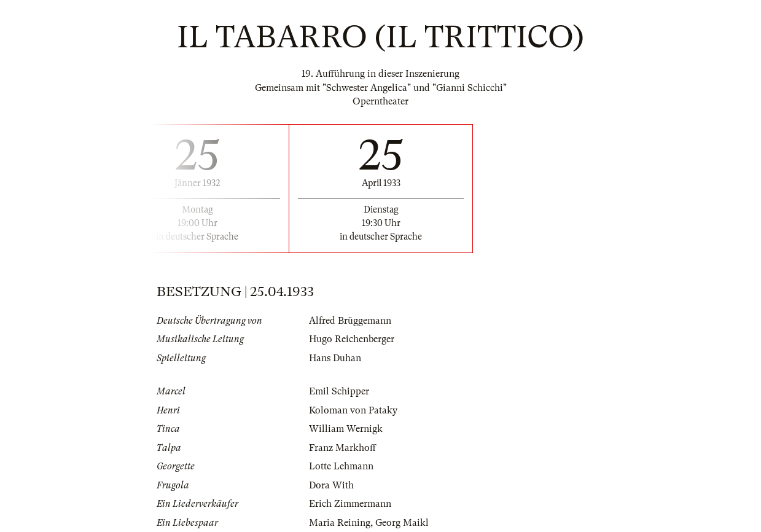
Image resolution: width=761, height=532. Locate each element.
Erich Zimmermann (350, 504)
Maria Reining (340, 523)
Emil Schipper (339, 391)
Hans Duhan (335, 358)
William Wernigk (346, 429)
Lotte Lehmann (341, 466)
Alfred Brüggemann (350, 321)
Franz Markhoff (342, 448)
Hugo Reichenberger (352, 339)
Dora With (331, 485)
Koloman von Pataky (353, 410)
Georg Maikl (402, 523)
